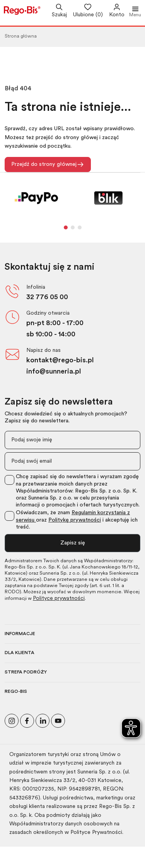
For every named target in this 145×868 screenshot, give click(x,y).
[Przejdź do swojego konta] (114, 11)
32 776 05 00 (47, 297)
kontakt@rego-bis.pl (60, 361)
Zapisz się (73, 543)
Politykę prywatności (75, 520)
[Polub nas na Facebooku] (27, 720)
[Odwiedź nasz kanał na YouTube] (58, 720)
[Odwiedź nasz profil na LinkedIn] (43, 720)
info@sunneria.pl (54, 372)
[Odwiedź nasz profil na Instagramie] (12, 720)
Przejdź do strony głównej (48, 164)
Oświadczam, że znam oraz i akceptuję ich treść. (77, 520)
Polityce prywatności (59, 598)
